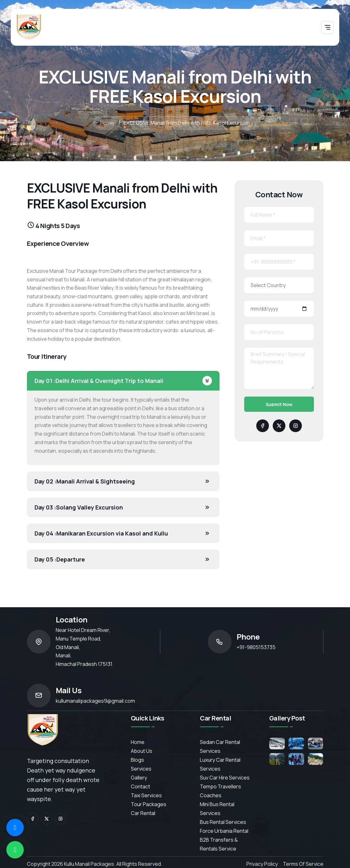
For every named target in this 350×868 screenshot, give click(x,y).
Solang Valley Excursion (79, 507)
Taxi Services (146, 795)
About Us (142, 751)
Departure (60, 559)
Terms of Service (303, 864)
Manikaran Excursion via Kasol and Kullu (101, 533)
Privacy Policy (262, 864)
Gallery (139, 778)
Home (107, 123)
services (141, 769)
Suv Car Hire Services (225, 778)
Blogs (137, 760)
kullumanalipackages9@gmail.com (95, 701)
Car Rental (143, 813)
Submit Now (279, 404)
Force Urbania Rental (224, 831)
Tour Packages (149, 804)
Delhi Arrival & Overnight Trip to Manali (99, 381)
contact (140, 786)
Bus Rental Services (223, 822)
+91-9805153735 (256, 647)
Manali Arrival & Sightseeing (85, 481)
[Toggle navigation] (328, 27)
